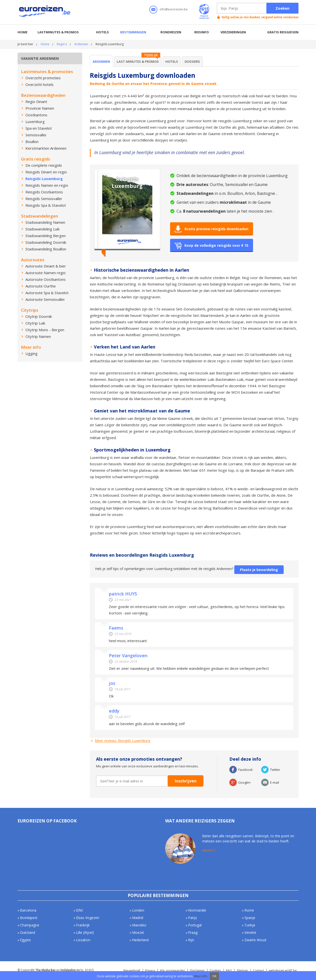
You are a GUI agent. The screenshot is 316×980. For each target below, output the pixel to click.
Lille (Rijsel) (85, 932)
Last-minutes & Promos (138, 61)
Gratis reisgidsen (283, 32)
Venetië (250, 932)
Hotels (102, 32)
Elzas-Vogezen (88, 918)
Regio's (62, 44)
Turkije (250, 925)
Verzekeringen (233, 32)
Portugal (195, 925)
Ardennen (81, 44)
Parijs (193, 918)
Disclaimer (197, 970)
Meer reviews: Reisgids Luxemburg (122, 741)
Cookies (215, 970)
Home (22, 32)
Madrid (138, 918)
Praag (193, 932)
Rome (249, 910)
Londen (138, 910)
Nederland (140, 940)
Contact (258, 970)
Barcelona (28, 910)
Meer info (201, 976)
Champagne (30, 925)
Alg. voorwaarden (172, 970)
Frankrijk (83, 925)
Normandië (197, 910)
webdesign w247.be (283, 970)
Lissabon (83, 940)
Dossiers (192, 61)
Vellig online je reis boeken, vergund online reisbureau (260, 17)
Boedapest (29, 918)
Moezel (138, 932)
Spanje (250, 918)
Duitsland (28, 932)
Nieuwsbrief (132, 970)
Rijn (191, 940)
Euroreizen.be (45, 12)
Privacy (150, 970)
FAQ (229, 970)
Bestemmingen (133, 32)
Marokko (139, 925)
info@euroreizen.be (174, 9)
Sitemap (242, 970)
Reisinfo (202, 32)
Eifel (79, 910)
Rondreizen (171, 32)
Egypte (25, 940)
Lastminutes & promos (58, 32)
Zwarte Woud (255, 940)
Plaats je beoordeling (259, 570)
